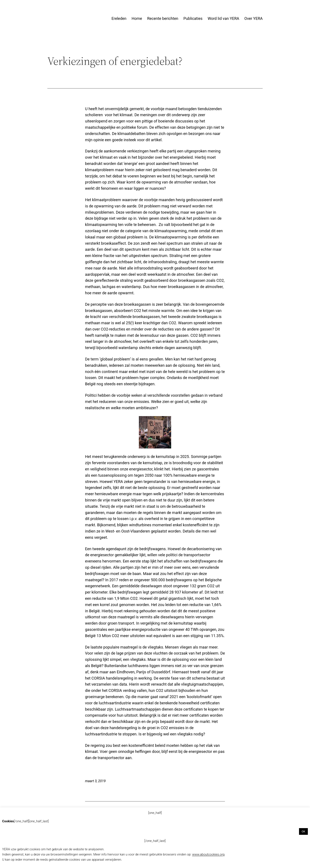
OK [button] (303, 831)
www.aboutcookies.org (208, 854)
